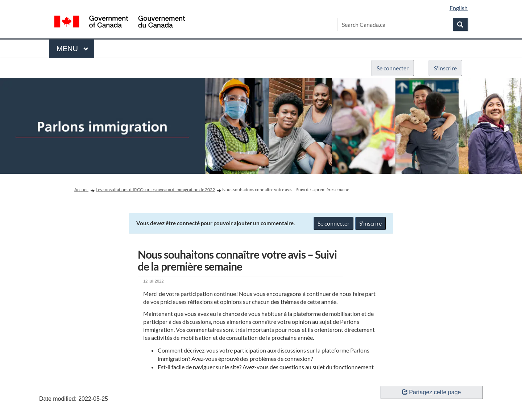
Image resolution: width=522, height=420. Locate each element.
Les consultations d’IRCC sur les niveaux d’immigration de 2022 (155, 190)
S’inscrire (370, 223)
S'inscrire (445, 68)
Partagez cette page (431, 392)
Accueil (81, 190)
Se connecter (393, 68)
